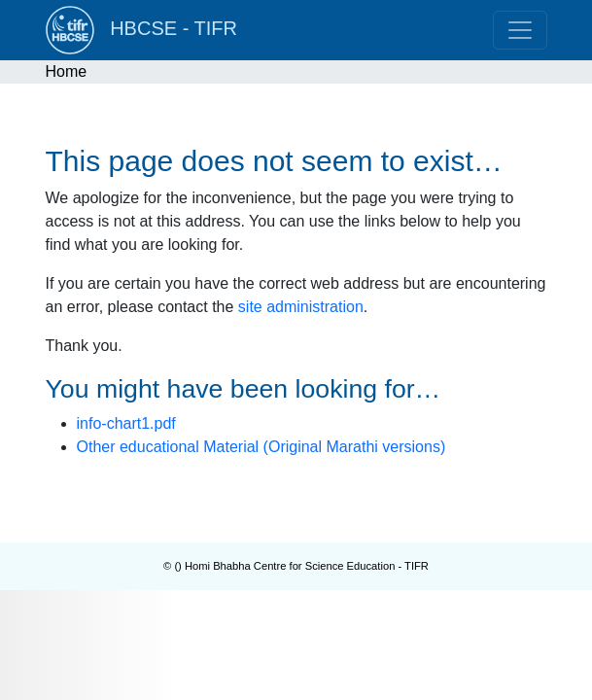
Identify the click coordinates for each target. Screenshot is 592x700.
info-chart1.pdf (126, 423)
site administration (301, 307)
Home (67, 71)
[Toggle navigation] (520, 30)
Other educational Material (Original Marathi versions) (261, 447)
